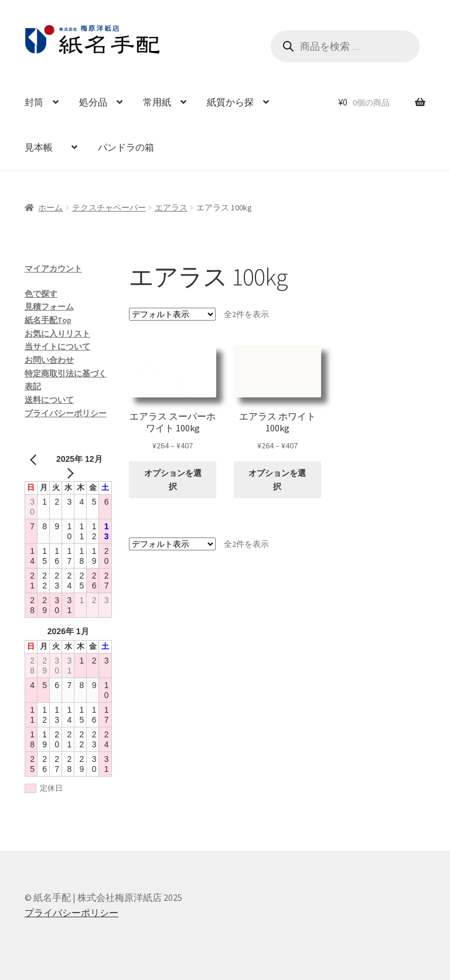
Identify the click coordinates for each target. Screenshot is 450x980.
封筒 (34, 102)
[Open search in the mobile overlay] (345, 46)
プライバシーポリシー (66, 413)
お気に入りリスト (57, 334)
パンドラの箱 (126, 147)
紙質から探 (230, 102)
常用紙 (157, 102)
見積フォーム (49, 307)
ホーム (50, 207)
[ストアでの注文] (172, 314)
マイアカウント (53, 268)
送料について (49, 400)
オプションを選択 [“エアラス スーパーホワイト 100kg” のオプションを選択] (173, 480)
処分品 (93, 102)
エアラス (171, 207)
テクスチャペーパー (109, 207)
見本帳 (43, 147)
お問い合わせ (49, 360)
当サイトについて (57, 346)
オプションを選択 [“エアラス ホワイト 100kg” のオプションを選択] (277, 480)
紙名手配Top (48, 320)
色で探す (41, 294)
